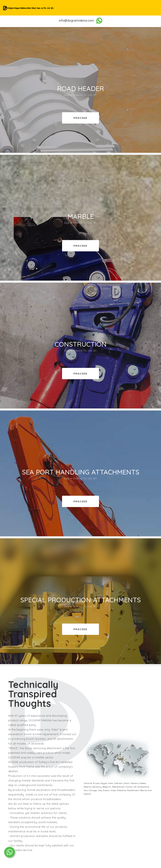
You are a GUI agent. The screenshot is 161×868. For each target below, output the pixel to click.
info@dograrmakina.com (76, 21)
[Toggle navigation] (158, 8)
